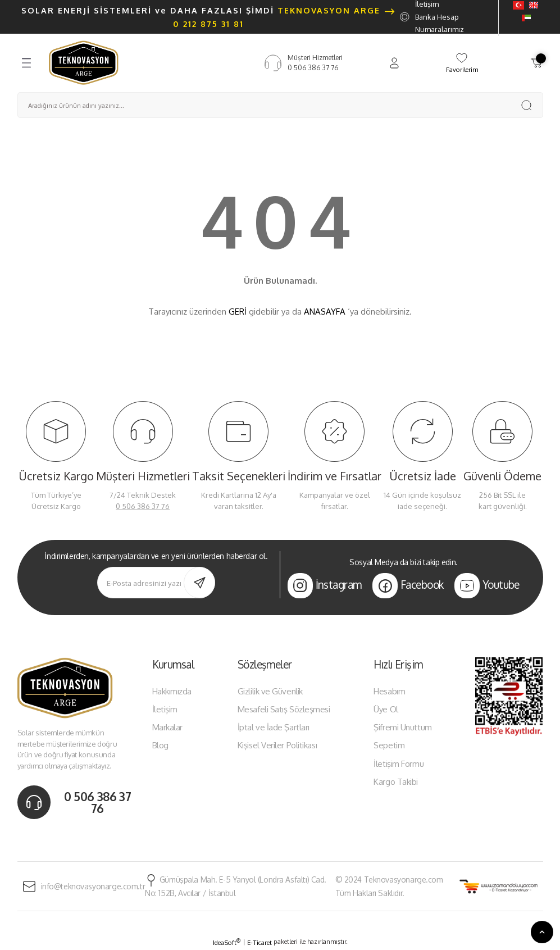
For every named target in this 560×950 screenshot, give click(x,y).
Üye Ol (386, 709)
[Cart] (536, 63)
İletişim (165, 709)
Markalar (167, 727)
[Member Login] (394, 63)
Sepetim (389, 745)
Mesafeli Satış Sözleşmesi (284, 709)
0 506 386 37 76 (143, 506)
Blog (160, 745)
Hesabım (389, 691)
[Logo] (84, 62)
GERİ (238, 312)
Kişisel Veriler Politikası (277, 745)
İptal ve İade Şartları (274, 727)
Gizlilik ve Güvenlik (270, 691)
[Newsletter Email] (156, 583)
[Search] (280, 105)
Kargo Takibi (396, 782)
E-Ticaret (259, 942)
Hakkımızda (172, 691)
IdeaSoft (227, 942)
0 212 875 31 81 (208, 24)
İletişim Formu (399, 764)
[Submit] (199, 583)
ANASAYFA (325, 312)
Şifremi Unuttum (402, 727)
